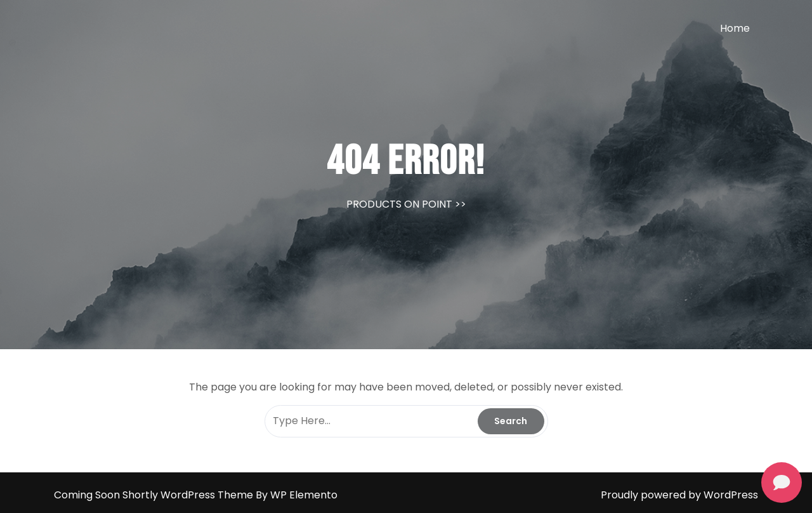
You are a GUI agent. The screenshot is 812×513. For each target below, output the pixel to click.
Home (735, 28)
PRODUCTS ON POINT (399, 204)
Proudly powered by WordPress (679, 495)
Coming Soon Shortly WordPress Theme (155, 495)
